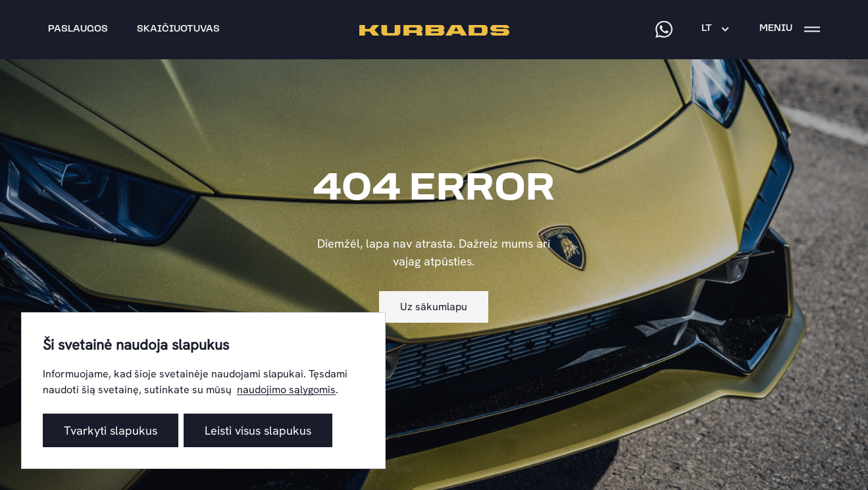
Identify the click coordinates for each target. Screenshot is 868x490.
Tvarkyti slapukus (111, 430)
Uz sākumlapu (434, 307)
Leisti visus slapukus (258, 430)
